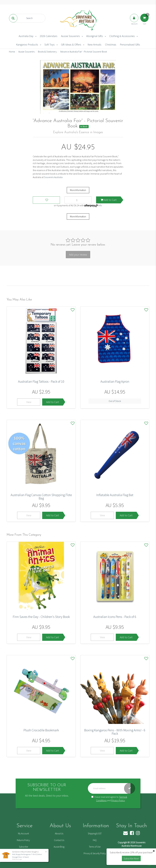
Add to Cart (109, 200)
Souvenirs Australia (53, 177)
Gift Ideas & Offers (71, 45)
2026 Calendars (49, 36)
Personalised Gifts (130, 45)
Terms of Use (95, 847)
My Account (23, 833)
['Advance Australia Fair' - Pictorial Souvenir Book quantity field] (78, 200)
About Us (59, 833)
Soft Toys (50, 45)
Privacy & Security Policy (95, 853)
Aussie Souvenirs (70, 36)
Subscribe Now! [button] (131, 858)
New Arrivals (94, 45)
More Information (78, 190)
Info (100, 205)
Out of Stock (115, 401)
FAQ (95, 840)
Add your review (78, 255)
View (29, 402)
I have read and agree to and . (109, 799)
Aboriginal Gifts (95, 36)
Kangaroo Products (27, 45)
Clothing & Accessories (122, 36)
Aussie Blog (59, 847)
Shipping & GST (95, 833)
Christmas (111, 45)
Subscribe (23, 847)
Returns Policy (23, 840)
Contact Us (59, 840)
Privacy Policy (118, 800)
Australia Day (26, 36)
